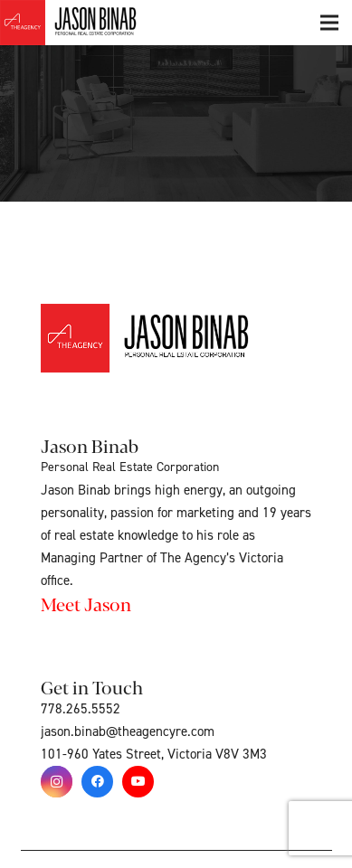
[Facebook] (97, 782)
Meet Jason (86, 604)
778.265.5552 (81, 709)
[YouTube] (138, 782)
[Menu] (329, 23)
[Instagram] (57, 782)
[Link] (89, 23)
